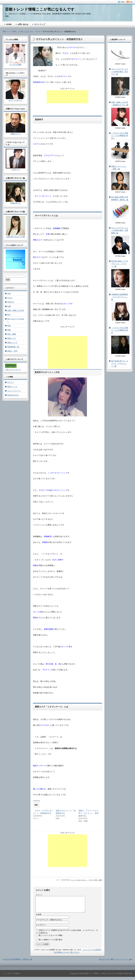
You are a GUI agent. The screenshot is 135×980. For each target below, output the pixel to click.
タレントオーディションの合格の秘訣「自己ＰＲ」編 (120, 72)
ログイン (11, 382)
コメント (39, 895)
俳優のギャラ (15, 134)
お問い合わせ (23, 24)
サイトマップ (40, 24)
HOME (9, 24)
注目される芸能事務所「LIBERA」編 (18, 962)
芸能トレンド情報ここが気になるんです (18, 32)
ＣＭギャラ (16, 170)
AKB (9, 293)
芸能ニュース (12, 343)
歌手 (9, 315)
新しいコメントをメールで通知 (51, 938)
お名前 (38, 918)
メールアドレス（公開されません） (49, 923)
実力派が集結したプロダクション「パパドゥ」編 (120, 264)
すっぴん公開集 (16, 65)
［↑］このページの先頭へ (11, 977)
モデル (91, 880)
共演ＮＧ (11, 302)
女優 (9, 306)
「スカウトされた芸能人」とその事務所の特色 (120, 330)
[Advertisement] (67, 97)
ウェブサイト (41, 928)
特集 (9, 326)
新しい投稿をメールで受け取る (51, 943)
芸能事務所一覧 (13, 347)
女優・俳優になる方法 (16, 310)
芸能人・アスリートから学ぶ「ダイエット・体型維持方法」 (88, 813)
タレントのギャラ (15, 100)
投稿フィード (12, 387)
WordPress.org (13, 395)
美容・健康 (98, 880)
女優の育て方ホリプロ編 (16, 237)
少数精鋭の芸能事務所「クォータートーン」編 (120, 297)
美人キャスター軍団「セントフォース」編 (115, 962)
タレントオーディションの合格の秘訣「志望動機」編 (120, 230)
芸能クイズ (11, 338)
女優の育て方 (15, 203)
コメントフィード (14, 391)
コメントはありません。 (79, 880)
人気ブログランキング (13, 370)
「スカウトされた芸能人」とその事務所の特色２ (120, 136)
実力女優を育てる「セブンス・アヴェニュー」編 (120, 364)
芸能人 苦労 (12, 351)
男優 (9, 330)
